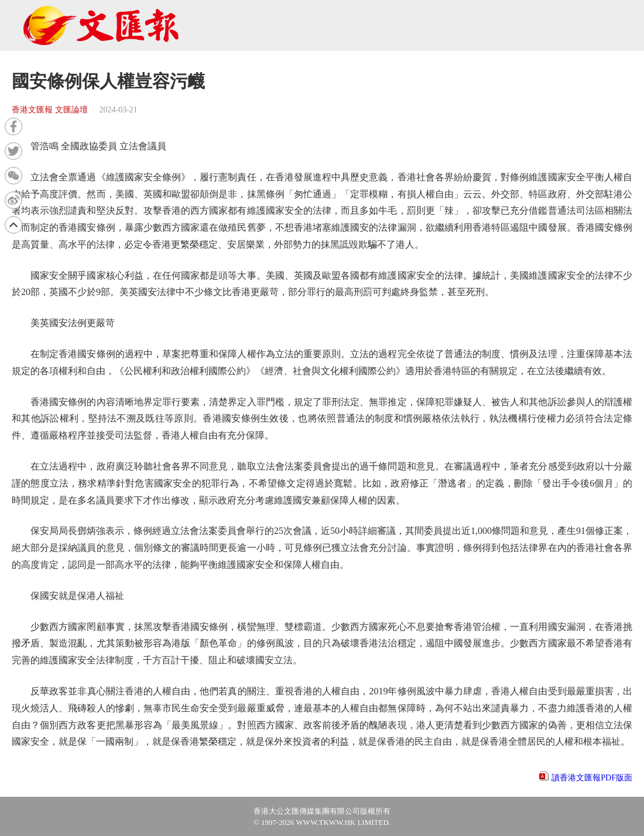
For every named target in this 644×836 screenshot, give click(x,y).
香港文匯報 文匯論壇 (50, 110)
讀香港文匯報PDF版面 (592, 778)
